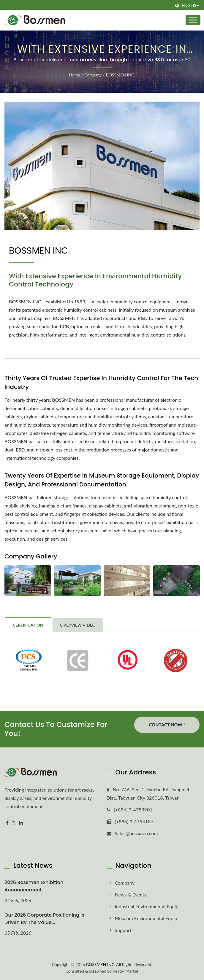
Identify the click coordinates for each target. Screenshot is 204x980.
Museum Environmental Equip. (147, 918)
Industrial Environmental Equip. (147, 906)
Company (93, 75)
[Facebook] (7, 823)
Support (123, 930)
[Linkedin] (21, 823)
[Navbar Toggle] (193, 20)
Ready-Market (126, 971)
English (191, 6)
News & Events (131, 895)
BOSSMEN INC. (121, 75)
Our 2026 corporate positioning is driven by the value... (44, 919)
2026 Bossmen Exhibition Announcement (34, 886)
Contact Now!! (167, 725)
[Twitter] (14, 823)
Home (74, 75)
